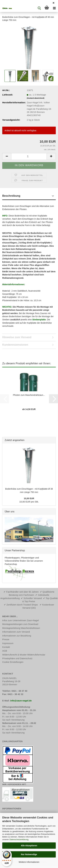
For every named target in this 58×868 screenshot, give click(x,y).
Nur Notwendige (29, 854)
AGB (5, 651)
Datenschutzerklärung (19, 839)
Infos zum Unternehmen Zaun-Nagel (21, 620)
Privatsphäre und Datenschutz (17, 658)
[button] (7, 156)
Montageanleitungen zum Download (20, 624)
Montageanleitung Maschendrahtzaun (21, 628)
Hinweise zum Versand (17, 337)
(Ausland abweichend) (36, 98)
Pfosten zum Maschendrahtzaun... (29, 395)
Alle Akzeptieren (29, 846)
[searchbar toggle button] (39, 8)
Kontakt (6, 647)
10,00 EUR (29, 498)
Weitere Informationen (29, 862)
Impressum (8, 643)
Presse (6, 639)
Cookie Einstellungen (13, 662)
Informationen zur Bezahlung (17, 636)
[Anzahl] (29, 156)
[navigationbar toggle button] (54, 8)
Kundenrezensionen (15, 345)
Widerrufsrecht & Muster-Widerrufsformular (24, 655)
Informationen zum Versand (16, 632)
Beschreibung (11, 196)
